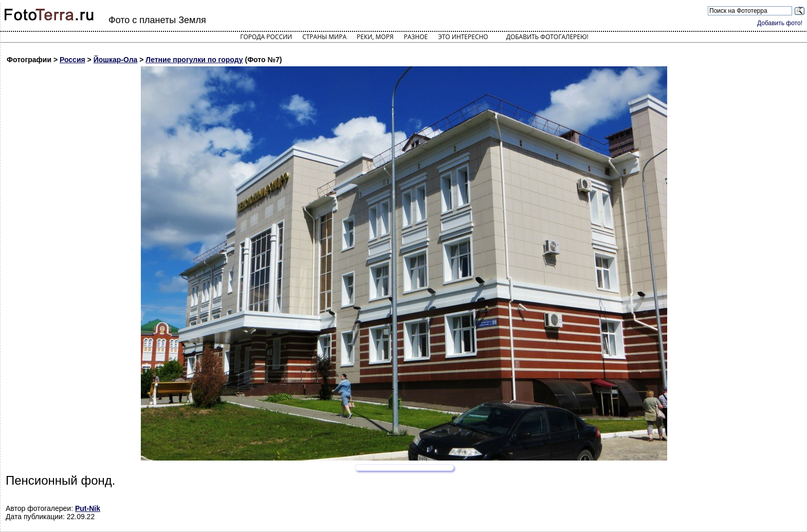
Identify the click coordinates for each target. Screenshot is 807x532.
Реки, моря (375, 37)
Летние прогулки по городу (194, 60)
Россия (72, 60)
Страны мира (324, 37)
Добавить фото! (780, 23)
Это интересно (463, 37)
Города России (266, 37)
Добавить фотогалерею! (547, 37)
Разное (416, 37)
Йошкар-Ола (116, 60)
